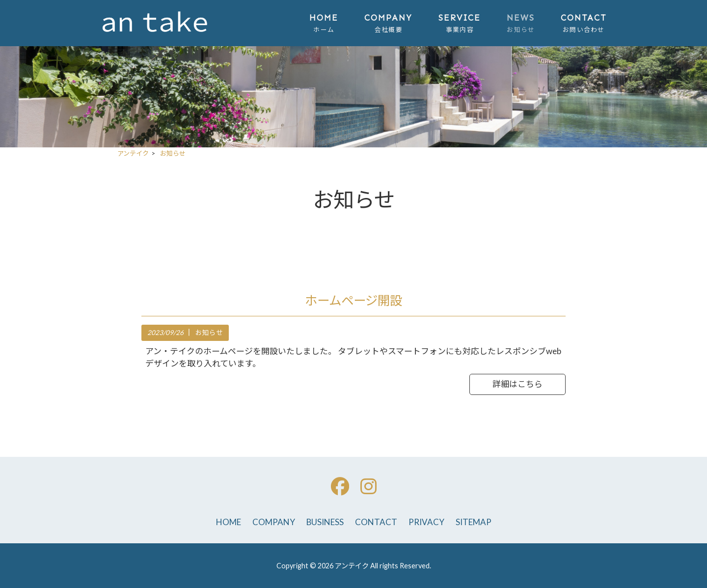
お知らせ (209, 333)
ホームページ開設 (353, 300)
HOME (229, 522)
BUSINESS (325, 522)
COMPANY (274, 522)
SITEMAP (474, 522)
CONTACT (376, 522)
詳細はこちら (517, 384)
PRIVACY (426, 522)
